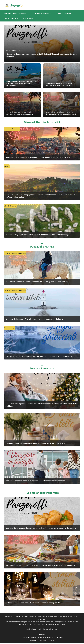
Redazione (33, 640)
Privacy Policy (42, 640)
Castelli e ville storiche (12, 129)
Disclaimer (51, 640)
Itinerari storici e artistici (17, 13)
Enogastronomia (11, 19)
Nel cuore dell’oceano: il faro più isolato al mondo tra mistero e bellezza (34, 320)
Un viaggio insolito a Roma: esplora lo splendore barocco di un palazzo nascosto (38, 158)
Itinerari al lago (10, 328)
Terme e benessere (64, 13)
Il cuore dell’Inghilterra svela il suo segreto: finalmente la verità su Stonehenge (37, 235)
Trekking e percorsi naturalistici (15, 254)
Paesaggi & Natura (44, 13)
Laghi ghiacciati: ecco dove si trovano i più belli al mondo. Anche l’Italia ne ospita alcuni (41, 357)
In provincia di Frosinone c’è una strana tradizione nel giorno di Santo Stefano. (37, 282)
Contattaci (55, 629)
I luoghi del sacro (10, 206)
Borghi (7, 167)
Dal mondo (28, 19)
